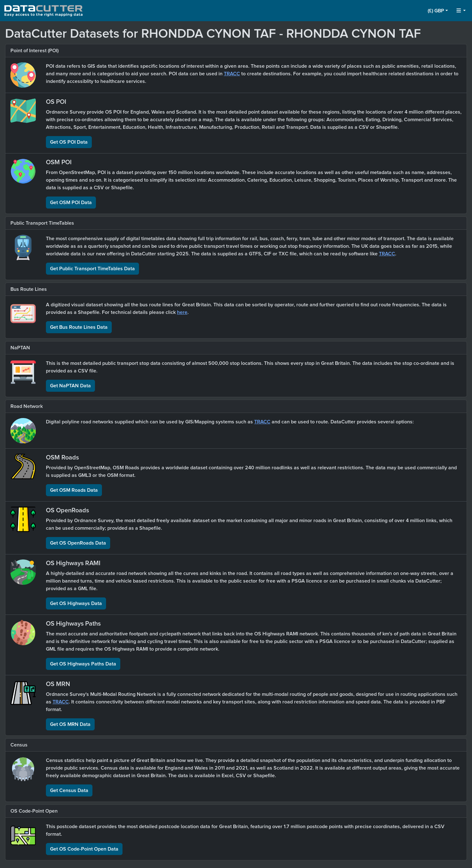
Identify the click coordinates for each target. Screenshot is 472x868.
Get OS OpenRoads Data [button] (78, 543)
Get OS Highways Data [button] (76, 603)
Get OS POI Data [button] (69, 142)
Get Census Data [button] (69, 790)
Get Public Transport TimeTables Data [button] (92, 269)
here (182, 312)
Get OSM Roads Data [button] (74, 490)
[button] (438, 11)
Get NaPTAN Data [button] (70, 386)
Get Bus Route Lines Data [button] (79, 327)
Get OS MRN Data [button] (70, 724)
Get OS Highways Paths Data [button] (83, 664)
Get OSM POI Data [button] (71, 203)
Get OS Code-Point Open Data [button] (84, 849)
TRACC (232, 74)
